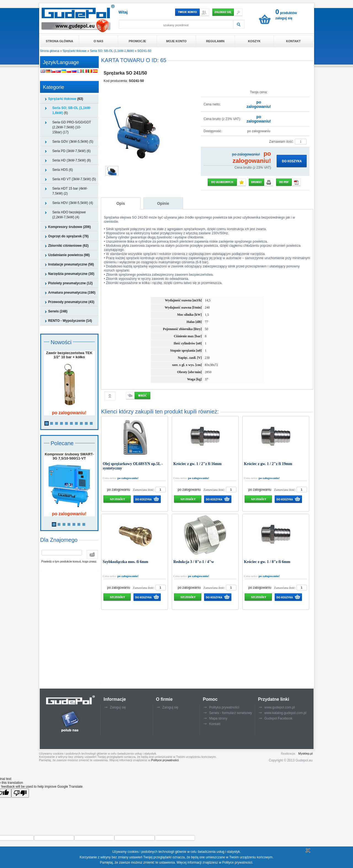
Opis (121, 203)
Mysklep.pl (306, 753)
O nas (99, 41)
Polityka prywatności (224, 707)
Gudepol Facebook (278, 718)
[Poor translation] (20, 793)
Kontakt (293, 41)
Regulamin (215, 41)
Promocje (137, 41)
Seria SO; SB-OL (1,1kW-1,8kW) (112, 51)
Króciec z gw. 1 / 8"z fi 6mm (267, 562)
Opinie (163, 203)
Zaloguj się (118, 707)
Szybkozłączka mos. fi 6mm (126, 562)
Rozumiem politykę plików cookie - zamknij (307, 850)
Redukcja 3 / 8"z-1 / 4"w (194, 562)
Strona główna (59, 41)
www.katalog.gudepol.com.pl (285, 713)
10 (91, 423)
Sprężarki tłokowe (75, 51)
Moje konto (176, 41)
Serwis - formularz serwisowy (231, 713)
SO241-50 (144, 51)
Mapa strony (218, 718)
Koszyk (254, 41)
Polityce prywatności (165, 760)
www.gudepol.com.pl (280, 707)
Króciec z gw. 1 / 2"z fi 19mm (268, 464)
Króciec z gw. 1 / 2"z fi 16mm (198, 464)
